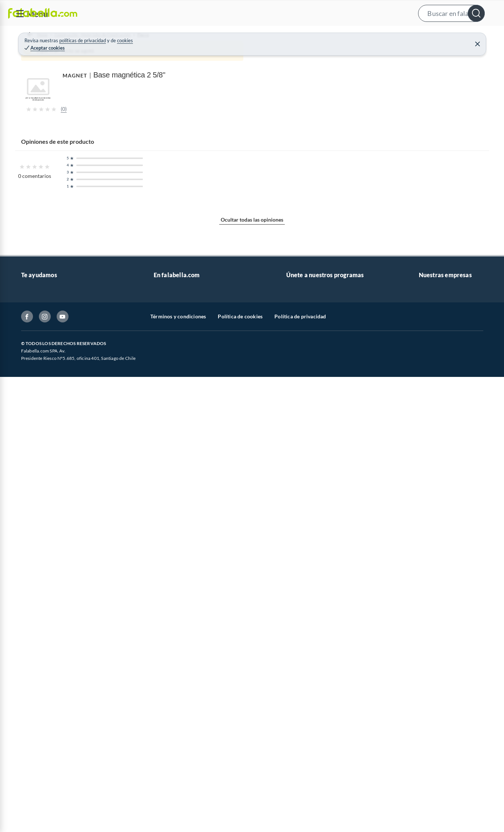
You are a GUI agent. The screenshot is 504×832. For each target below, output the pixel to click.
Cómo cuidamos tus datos (51, 803)
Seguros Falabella (439, 791)
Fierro (163, 54)
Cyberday (165, 767)
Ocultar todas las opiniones (252, 648)
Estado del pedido (41, 755)
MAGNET (324, 66)
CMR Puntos (301, 708)
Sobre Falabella (436, 708)
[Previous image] (69, 185)
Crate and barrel (173, 815)
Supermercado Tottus (443, 755)
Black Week (167, 791)
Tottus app (431, 827)
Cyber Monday (171, 755)
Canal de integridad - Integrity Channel (66, 779)
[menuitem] (412, 36)
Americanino (169, 827)
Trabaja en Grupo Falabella (184, 744)
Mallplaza (430, 815)
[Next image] (287, 185)
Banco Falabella (437, 779)
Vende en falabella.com (358, 36)
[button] (251, 13)
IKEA (425, 767)
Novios (459, 36)
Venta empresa (171, 732)
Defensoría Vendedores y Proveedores (65, 791)
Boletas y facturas (41, 744)
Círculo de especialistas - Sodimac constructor (339, 744)
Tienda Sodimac (437, 744)
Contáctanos (36, 708)
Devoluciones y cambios (49, 732)
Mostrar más (157, 494)
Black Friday (168, 779)
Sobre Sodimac (436, 720)
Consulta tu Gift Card (46, 815)
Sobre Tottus (433, 732)
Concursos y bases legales (51, 767)
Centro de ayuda (40, 720)
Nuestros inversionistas (181, 720)
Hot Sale (163, 803)
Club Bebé (298, 732)
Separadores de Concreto (207, 54)
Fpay (424, 803)
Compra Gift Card (42, 827)
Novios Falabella (305, 720)
